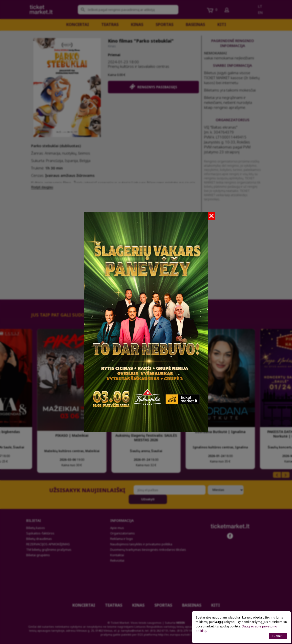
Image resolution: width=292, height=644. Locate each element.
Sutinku (278, 636)
